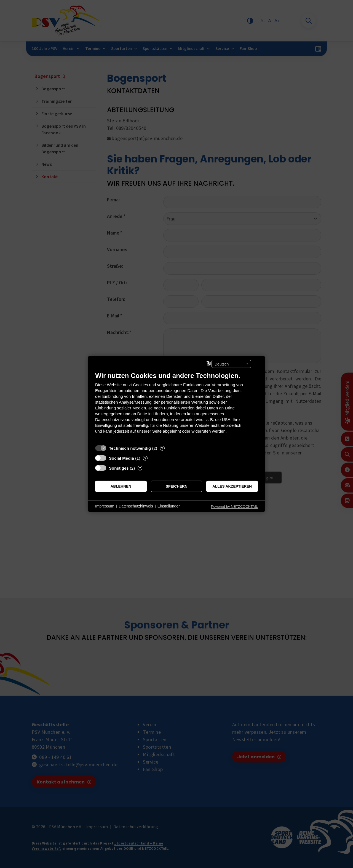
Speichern (177, 486)
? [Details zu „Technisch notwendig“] (162, 448)
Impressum (105, 506)
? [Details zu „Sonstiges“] (140, 468)
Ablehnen (121, 486)
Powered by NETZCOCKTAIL (234, 507)
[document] (176, 407)
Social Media (121, 458)
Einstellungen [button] (169, 506)
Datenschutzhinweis (136, 506)
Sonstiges (119, 468)
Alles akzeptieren (232, 486)
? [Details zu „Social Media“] (145, 458)
